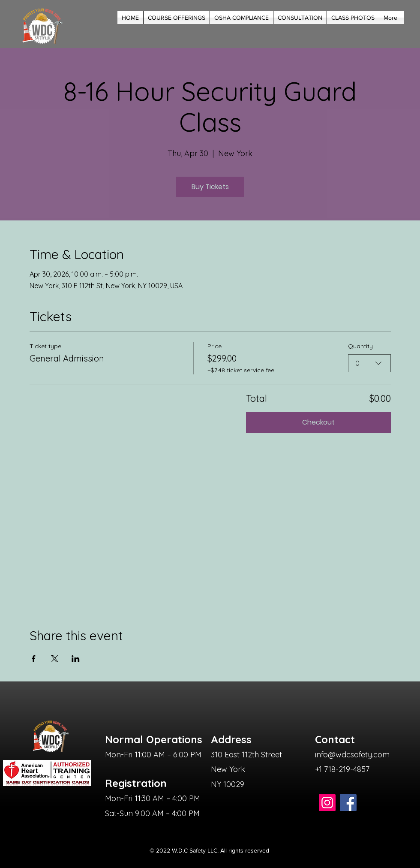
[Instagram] (327, 803)
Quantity (360, 346)
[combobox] (369, 363)
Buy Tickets (210, 187)
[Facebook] (348, 803)
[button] (177, 18)
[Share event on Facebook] (34, 659)
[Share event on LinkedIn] (76, 659)
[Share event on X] (55, 659)
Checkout (318, 422)
